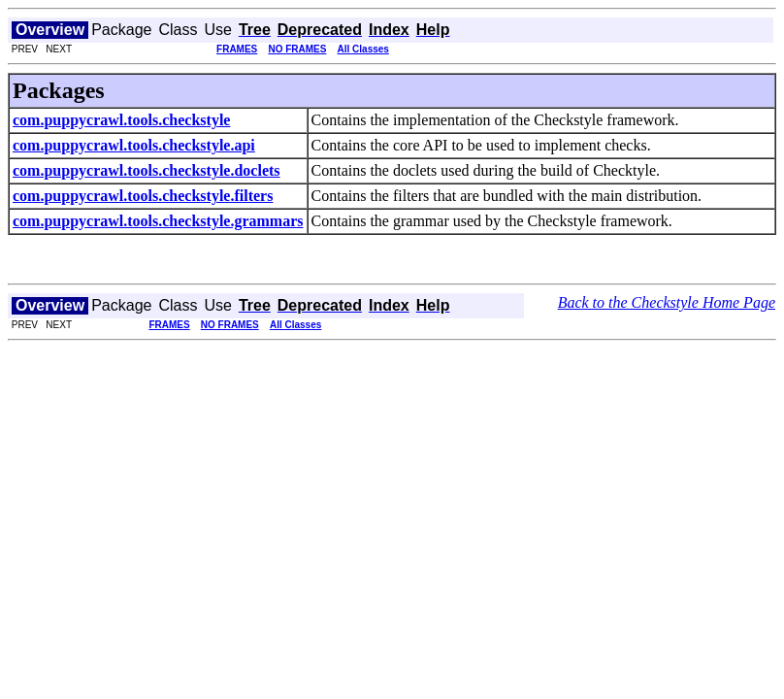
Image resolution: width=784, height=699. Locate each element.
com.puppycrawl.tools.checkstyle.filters (143, 196)
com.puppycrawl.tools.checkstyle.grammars (158, 221)
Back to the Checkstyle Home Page (667, 302)
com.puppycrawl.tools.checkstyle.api (134, 145)
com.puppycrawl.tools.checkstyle (121, 120)
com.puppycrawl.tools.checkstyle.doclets (147, 170)
